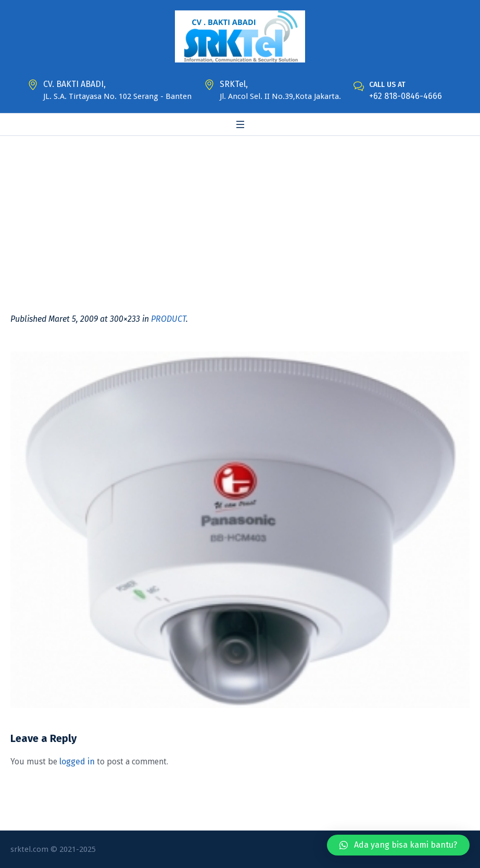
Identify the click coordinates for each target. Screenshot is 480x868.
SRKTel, (234, 84)
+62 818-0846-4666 (406, 96)
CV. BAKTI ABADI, (74, 84)
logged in (77, 762)
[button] (398, 845)
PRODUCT (168, 319)
